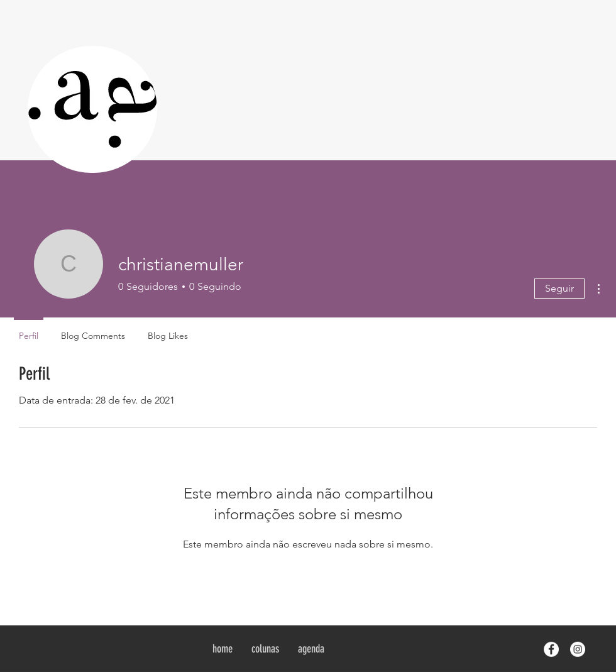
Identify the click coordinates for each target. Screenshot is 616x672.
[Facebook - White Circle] (551, 649)
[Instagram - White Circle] (578, 649)
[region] (92, 109)
